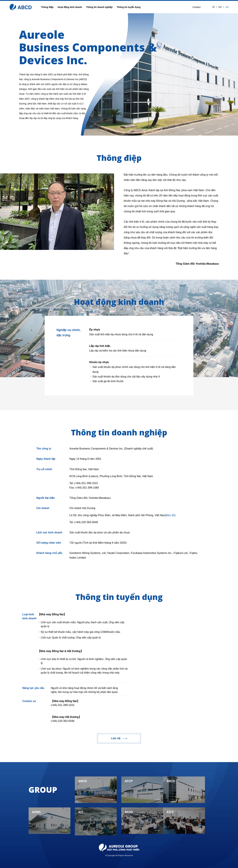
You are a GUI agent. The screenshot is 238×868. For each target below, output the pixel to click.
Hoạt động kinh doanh (70, 7)
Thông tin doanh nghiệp (99, 7)
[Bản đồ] (170, 515)
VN (227, 7)
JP (213, 7)
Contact (197, 7)
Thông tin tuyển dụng (129, 7)
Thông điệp (47, 7)
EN (220, 7)
